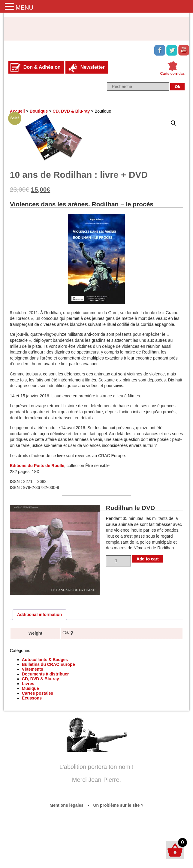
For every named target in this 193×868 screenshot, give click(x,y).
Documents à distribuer (45, 674)
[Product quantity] (118, 561)
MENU (24, 8)
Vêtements (33, 669)
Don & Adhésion (42, 67)
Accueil (17, 111)
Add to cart (148, 559)
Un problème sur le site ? (118, 805)
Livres (28, 684)
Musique (30, 688)
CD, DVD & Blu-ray (71, 111)
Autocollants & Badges (45, 660)
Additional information (39, 615)
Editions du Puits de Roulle (37, 466)
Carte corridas (172, 74)
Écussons (32, 698)
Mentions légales (66, 805)
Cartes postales (38, 693)
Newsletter (93, 67)
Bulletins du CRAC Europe (48, 664)
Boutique (39, 111)
